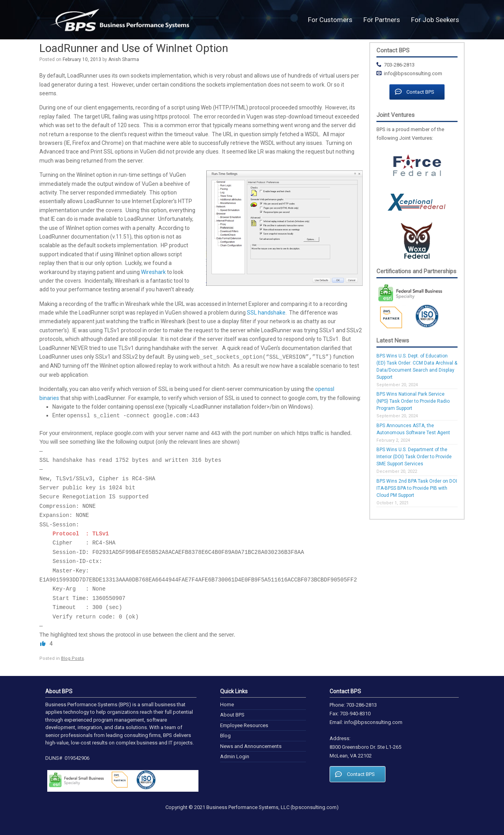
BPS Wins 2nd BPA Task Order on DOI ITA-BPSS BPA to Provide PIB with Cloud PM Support (417, 488)
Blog (225, 736)
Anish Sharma (124, 59)
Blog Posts (72, 658)
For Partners (382, 20)
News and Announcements (251, 746)
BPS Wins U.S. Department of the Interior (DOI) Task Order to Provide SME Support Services (414, 457)
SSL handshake (266, 313)
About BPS (232, 715)
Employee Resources (244, 725)
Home (227, 704)
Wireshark (153, 272)
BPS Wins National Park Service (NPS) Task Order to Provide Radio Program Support (413, 401)
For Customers (330, 20)
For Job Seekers (435, 20)
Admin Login (235, 756)
